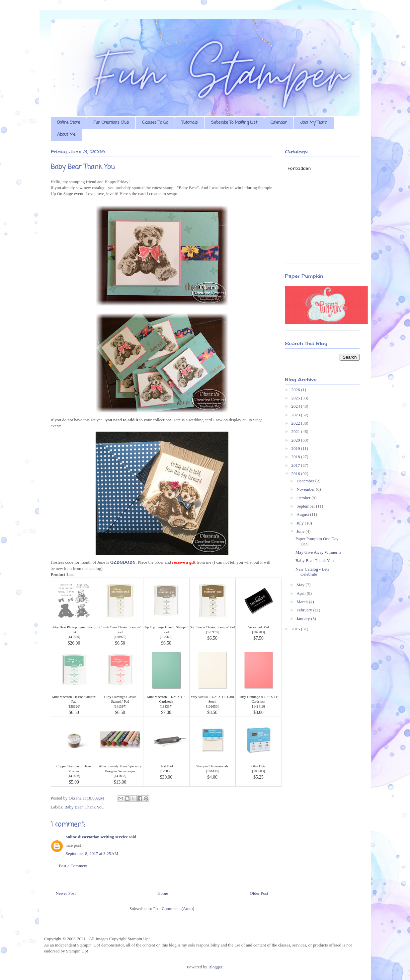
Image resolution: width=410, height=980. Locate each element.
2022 (296, 423)
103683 (258, 771)
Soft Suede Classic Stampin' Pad (212, 627)
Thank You (94, 807)
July (301, 523)
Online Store (69, 123)
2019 (296, 448)
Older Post (259, 893)
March (303, 602)
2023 (296, 415)
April (302, 593)
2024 (296, 406)
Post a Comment (73, 866)
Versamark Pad (258, 627)
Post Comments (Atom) (174, 909)
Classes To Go (155, 123)
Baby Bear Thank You (315, 560)
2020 (296, 440)
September (306, 506)
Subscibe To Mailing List (234, 123)
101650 (212, 706)
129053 (166, 771)
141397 (120, 706)
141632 (120, 776)
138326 (74, 706)
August (303, 514)
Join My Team (314, 123)
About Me (66, 135)
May (301, 585)
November (306, 489)
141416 (258, 706)
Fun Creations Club (111, 123)
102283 (258, 632)
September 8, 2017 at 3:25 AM (92, 853)
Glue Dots (258, 766)
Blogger (215, 967)
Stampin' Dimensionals (212, 766)
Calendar (279, 123)
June (301, 531)
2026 (296, 390)
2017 (296, 465)
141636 (74, 776)
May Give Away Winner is (318, 552)
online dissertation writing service (97, 837)
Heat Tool (166, 766)
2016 (296, 474)
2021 (296, 431)
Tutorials (190, 123)
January (304, 619)
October (304, 498)
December (306, 481)
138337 (166, 706)
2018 (296, 457)
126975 (120, 637)
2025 (296, 398)
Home (163, 893)
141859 (74, 637)
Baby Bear (74, 807)
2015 (296, 629)
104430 (212, 771)
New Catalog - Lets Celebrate (312, 572)
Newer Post (66, 893)
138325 (166, 637)
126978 (212, 632)
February (305, 610)
